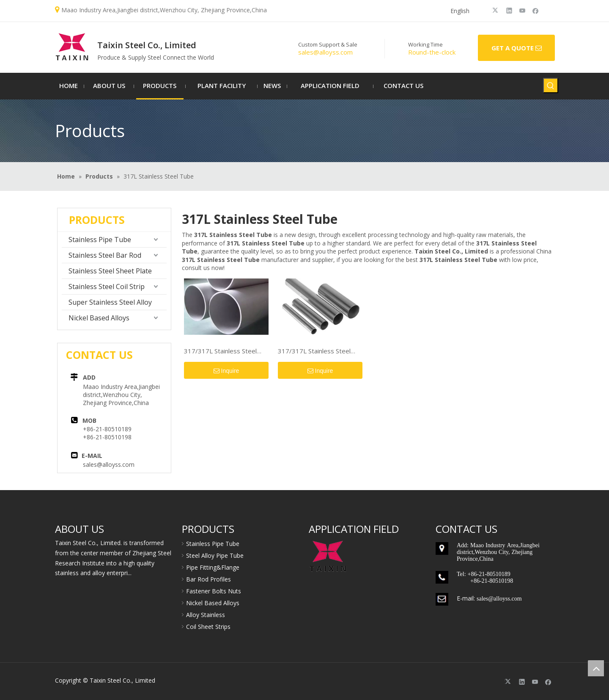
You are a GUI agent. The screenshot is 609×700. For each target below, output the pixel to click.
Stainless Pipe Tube (100, 240)
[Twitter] (496, 10)
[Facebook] (536, 10)
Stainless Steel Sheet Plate (110, 271)
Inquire (226, 371)
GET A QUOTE (517, 48)
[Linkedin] (509, 10)
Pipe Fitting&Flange (213, 567)
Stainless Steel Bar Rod (105, 255)
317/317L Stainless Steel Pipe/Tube (220, 351)
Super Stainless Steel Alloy (110, 302)
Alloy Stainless (206, 615)
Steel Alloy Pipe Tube (215, 555)
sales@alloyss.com (109, 464)
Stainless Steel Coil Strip (107, 287)
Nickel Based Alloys (99, 318)
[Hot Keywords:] (551, 85)
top (596, 668)
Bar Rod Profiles (208, 579)
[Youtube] (523, 10)
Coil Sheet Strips (208, 627)
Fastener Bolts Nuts (214, 591)
